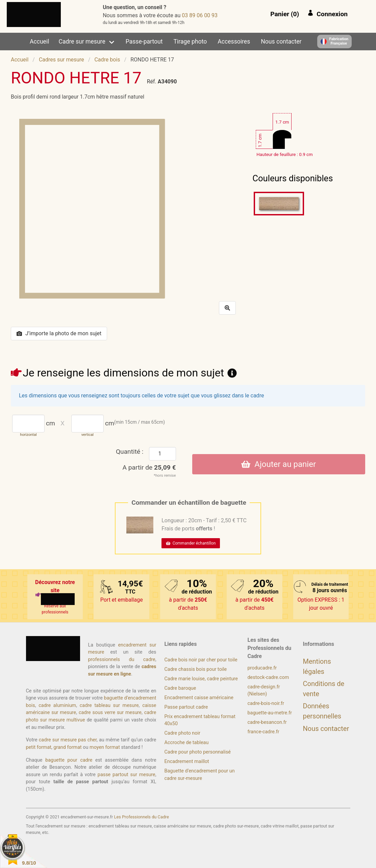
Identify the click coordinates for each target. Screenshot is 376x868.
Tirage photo (190, 42)
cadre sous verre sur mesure (110, 713)
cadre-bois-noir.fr (266, 703)
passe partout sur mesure (127, 775)
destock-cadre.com (268, 677)
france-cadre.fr (264, 732)
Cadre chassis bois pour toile (196, 669)
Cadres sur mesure (61, 60)
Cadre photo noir (182, 733)
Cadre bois (107, 60)
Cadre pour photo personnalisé (198, 752)
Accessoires (234, 42)
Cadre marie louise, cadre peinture (201, 679)
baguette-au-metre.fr (270, 713)
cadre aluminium (57, 705)
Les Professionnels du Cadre (142, 817)
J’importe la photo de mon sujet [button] (59, 333)
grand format (67, 747)
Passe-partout (144, 42)
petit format (39, 747)
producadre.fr (262, 668)
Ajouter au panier (279, 464)
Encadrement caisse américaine (199, 698)
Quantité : (130, 452)
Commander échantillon (191, 543)
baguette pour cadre (69, 760)
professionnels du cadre (122, 660)
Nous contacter (281, 42)
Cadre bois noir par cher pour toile (201, 660)
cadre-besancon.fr (267, 722)
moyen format (105, 747)
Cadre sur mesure (82, 42)
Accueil (39, 42)
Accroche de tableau (187, 743)
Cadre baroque (180, 688)
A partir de (149, 467)
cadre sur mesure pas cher (68, 740)
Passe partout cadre (186, 707)
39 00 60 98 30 (200, 15)
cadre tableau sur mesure (109, 705)
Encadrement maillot (187, 761)
